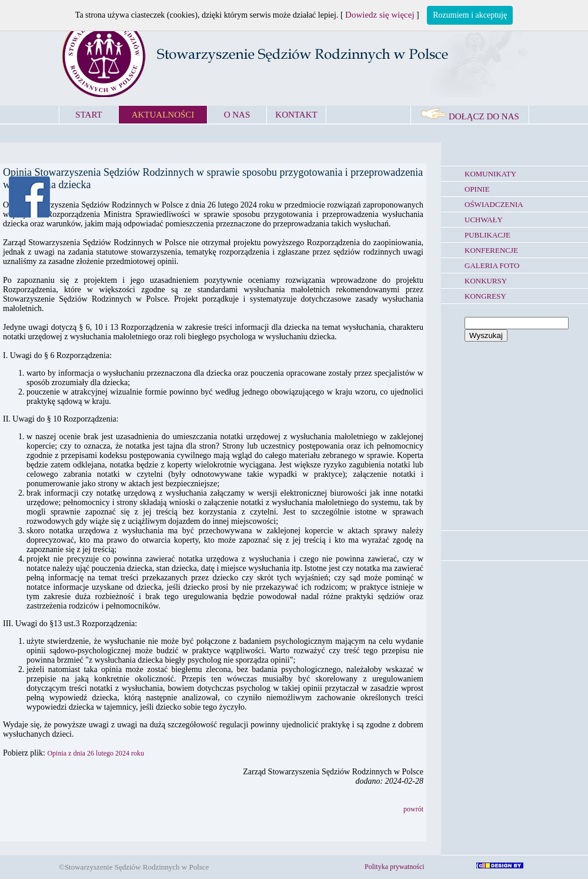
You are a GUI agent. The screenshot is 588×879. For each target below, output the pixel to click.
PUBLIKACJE (487, 235)
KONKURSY (486, 281)
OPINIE (477, 189)
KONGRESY (485, 296)
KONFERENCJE (491, 250)
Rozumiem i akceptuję (470, 15)
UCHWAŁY (484, 220)
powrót (413, 809)
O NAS (237, 115)
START (88, 115)
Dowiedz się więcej (380, 15)
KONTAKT (296, 115)
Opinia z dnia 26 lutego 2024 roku (96, 753)
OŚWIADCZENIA (494, 204)
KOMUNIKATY (490, 174)
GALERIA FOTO (492, 265)
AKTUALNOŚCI (163, 115)
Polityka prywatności (395, 867)
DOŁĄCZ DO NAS (470, 116)
